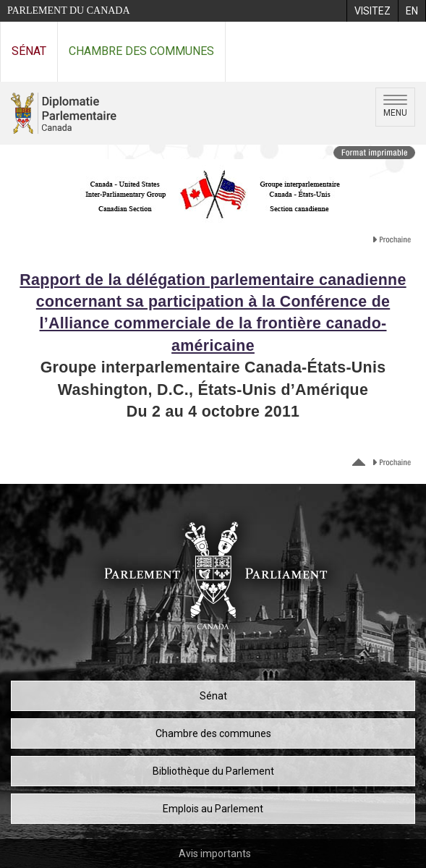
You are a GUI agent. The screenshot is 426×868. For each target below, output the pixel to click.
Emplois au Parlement (213, 809)
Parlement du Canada (69, 10)
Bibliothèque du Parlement (213, 771)
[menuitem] (372, 11)
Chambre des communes (141, 51)
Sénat (29, 51)
